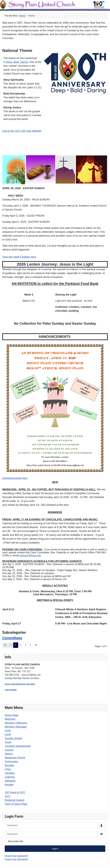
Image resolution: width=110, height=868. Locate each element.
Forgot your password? (16, 856)
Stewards (10, 781)
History (9, 754)
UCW (8, 734)
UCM (8, 731)
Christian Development (18, 746)
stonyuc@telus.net (30, 556)
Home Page (12, 715)
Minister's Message (16, 727)
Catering (10, 777)
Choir (8, 769)
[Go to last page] (36, 645)
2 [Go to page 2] (21, 645)
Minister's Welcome (16, 723)
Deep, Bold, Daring (17, 62)
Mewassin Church (15, 758)
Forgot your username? (16, 859)
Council (9, 750)
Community (11, 762)
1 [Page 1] (16, 645)
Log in (55, 849)
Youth (8, 742)
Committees (12, 638)
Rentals (9, 785)
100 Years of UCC (15, 792)
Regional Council (14, 800)
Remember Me (16, 841)
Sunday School (13, 738)
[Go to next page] (30, 645)
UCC (8, 796)
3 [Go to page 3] (25, 645)
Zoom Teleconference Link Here (20, 684)
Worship (9, 765)
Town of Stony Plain (16, 804)
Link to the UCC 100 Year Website (22, 131)
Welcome (10, 719)
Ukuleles (10, 773)
